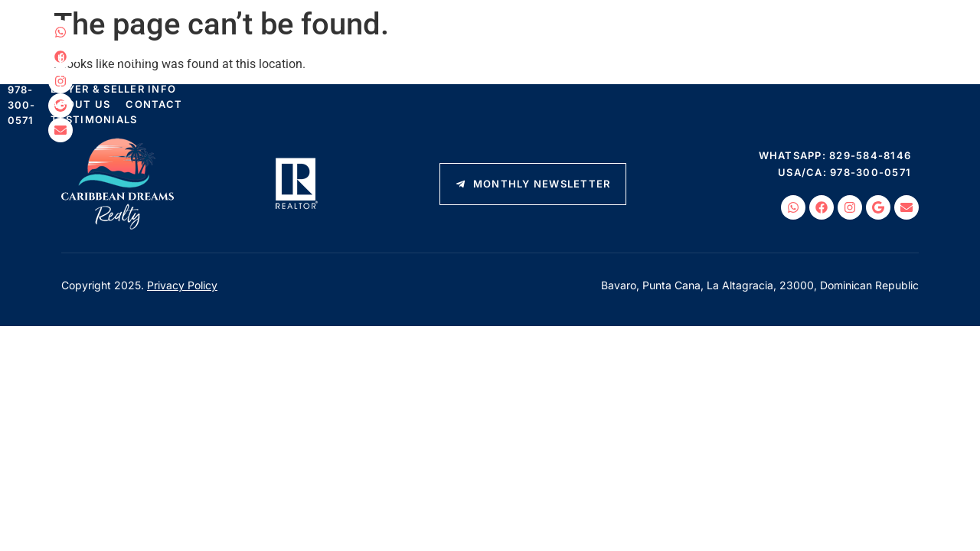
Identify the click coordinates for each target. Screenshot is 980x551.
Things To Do (418, 63)
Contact (727, 63)
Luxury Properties (300, 63)
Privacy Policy (182, 285)
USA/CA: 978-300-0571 (855, 67)
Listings (194, 63)
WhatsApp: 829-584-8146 (864, 34)
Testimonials (207, 78)
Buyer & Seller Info (542, 63)
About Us (653, 63)
